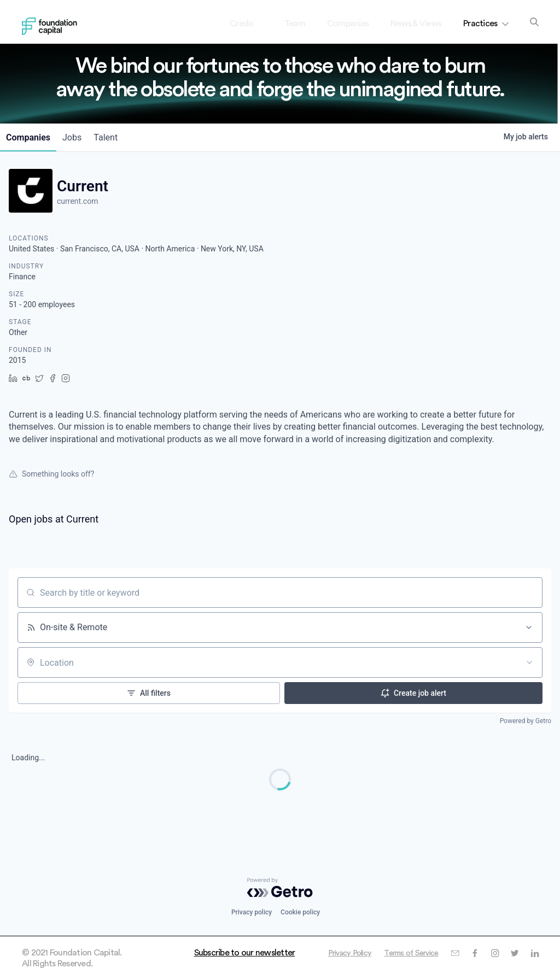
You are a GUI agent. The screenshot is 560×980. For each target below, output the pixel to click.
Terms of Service (497, 953)
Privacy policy (252, 912)
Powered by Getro (526, 721)
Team (295, 24)
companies (31, 137)
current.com (77, 201)
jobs (80, 137)
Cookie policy (300, 912)
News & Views (416, 24)
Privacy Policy (429, 953)
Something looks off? (51, 474)
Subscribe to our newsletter (245, 953)
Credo (251, 24)
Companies (348, 24)
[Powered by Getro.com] (280, 888)
